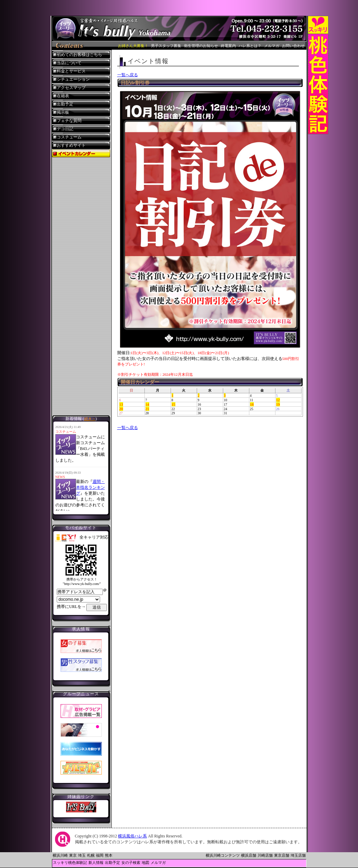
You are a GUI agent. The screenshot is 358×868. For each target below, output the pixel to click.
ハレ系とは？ (250, 46)
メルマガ (272, 46)
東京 (73, 855)
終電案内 (228, 46)
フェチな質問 (69, 121)
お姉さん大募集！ (133, 46)
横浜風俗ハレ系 (132, 836)
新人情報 (96, 863)
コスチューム (69, 137)
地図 (145, 863)
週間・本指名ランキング (90, 487)
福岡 (100, 855)
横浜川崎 (60, 855)
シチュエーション (73, 79)
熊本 (109, 855)
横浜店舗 (249, 855)
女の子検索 (131, 863)
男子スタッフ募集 (166, 46)
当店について (69, 63)
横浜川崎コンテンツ (223, 855)
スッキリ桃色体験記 (70, 863)
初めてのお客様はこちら (79, 55)
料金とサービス (71, 71)
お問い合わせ (293, 46)
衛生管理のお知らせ (201, 46)
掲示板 (63, 112)
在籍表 (63, 96)
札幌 (91, 855)
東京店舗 (282, 855)
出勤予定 (65, 104)
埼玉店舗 (298, 855)
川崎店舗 (265, 855)
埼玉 (82, 855)
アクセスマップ (71, 88)
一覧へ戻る (128, 75)
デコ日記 (65, 129)
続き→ (90, 419)
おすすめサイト (71, 145)
